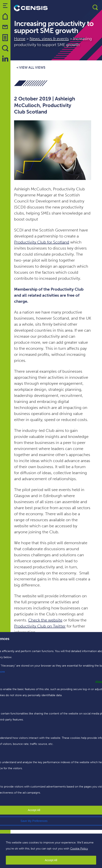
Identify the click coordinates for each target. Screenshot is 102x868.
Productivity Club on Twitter (40, 626)
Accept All (51, 860)
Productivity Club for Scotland (42, 242)
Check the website (45, 620)
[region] (51, 851)
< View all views (31, 68)
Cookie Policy (79, 849)
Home (20, 39)
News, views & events (49, 39)
